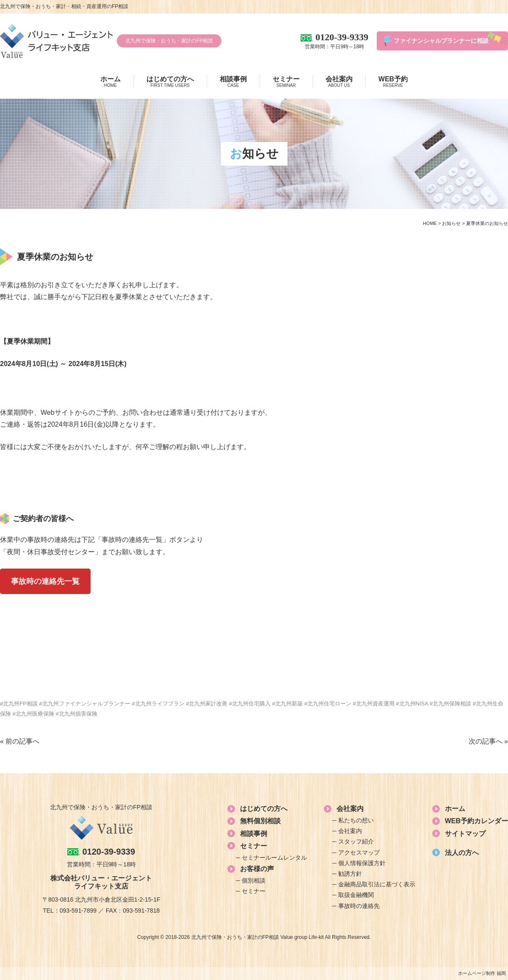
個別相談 (254, 880)
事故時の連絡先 (359, 906)
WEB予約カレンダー (476, 821)
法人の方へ (462, 853)
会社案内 (339, 82)
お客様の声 (257, 869)
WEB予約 (393, 82)
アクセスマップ (359, 852)
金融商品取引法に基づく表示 (377, 884)
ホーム (110, 82)
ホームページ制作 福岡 (482, 973)
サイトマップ (465, 834)
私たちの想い (356, 820)
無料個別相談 (260, 821)
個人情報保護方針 (362, 863)
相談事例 (233, 82)
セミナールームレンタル (274, 858)
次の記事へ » (488, 741)
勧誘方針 (350, 874)
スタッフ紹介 (356, 841)
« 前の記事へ (20, 741)
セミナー (286, 82)
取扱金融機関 (356, 895)
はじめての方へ (170, 82)
